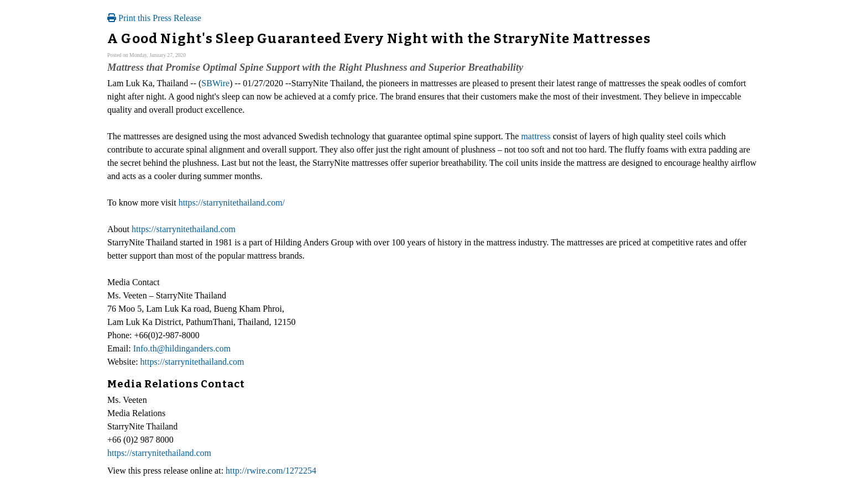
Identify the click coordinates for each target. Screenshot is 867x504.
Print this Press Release (154, 18)
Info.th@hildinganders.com (182, 348)
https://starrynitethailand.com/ (232, 203)
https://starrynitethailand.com (184, 229)
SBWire (215, 83)
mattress (536, 136)
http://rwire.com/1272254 (271, 471)
